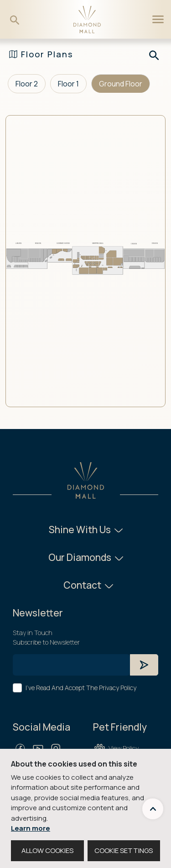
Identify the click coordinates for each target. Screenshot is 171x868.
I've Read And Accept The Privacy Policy (81, 688)
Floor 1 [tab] (68, 84)
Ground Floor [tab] (121, 84)
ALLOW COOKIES (47, 850)
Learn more (31, 828)
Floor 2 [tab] (27, 84)
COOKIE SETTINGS (124, 850)
